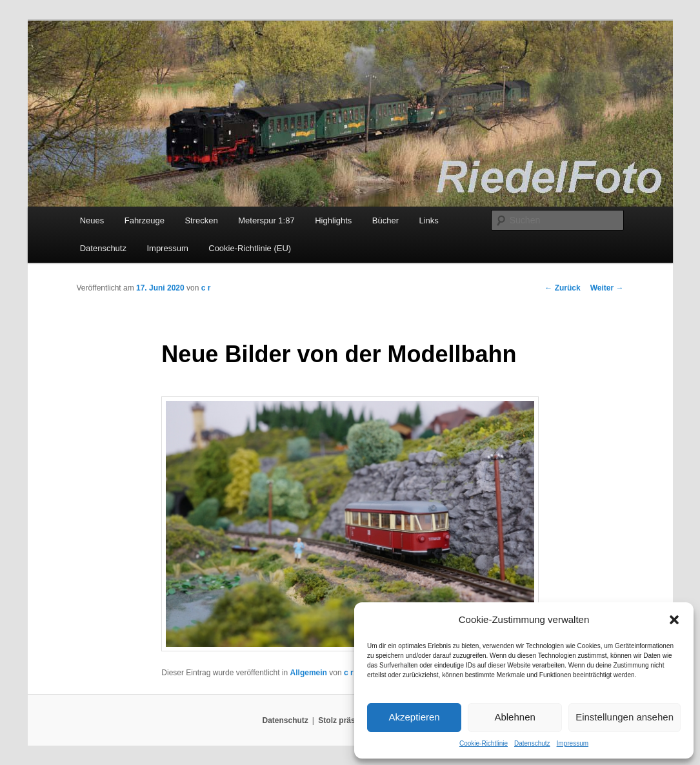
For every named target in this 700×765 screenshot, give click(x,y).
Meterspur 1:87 (266, 220)
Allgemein (309, 673)
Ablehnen (515, 717)
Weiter (607, 288)
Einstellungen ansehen (625, 717)
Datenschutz (532, 743)
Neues (92, 220)
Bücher (385, 220)
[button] (674, 620)
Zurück (562, 288)
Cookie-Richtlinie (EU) (250, 248)
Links (428, 220)
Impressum (573, 743)
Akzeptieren (414, 717)
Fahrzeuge (145, 220)
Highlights (333, 220)
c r (206, 288)
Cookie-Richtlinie (484, 743)
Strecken (201, 220)
